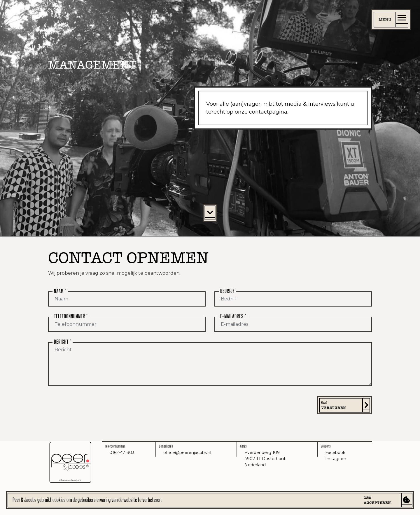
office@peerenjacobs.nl (187, 453)
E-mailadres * (233, 316)
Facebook (335, 453)
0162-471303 (122, 453)
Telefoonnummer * (71, 316)
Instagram (336, 459)
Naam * (60, 291)
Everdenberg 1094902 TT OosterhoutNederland (265, 459)
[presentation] (92, 408)
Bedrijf (228, 291)
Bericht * (63, 342)
